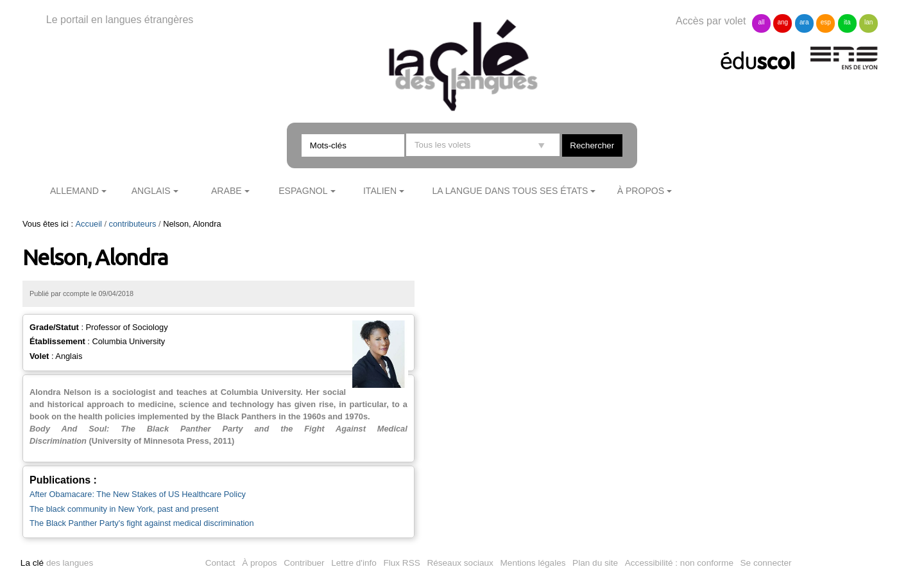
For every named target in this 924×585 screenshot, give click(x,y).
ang (783, 22)
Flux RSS (401, 563)
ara (804, 22)
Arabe (227, 191)
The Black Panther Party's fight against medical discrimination (142, 523)
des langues (57, 563)
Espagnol (303, 191)
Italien (380, 191)
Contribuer (304, 563)
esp (826, 22)
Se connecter (766, 563)
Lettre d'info (354, 563)
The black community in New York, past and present (124, 509)
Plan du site (595, 563)
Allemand (74, 191)
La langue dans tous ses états (510, 191)
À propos (641, 191)
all (761, 22)
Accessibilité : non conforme (679, 563)
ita (847, 22)
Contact (220, 563)
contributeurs (133, 224)
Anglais (151, 191)
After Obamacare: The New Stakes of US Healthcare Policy (138, 494)
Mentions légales (533, 563)
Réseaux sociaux (460, 563)
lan (868, 22)
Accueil (89, 224)
